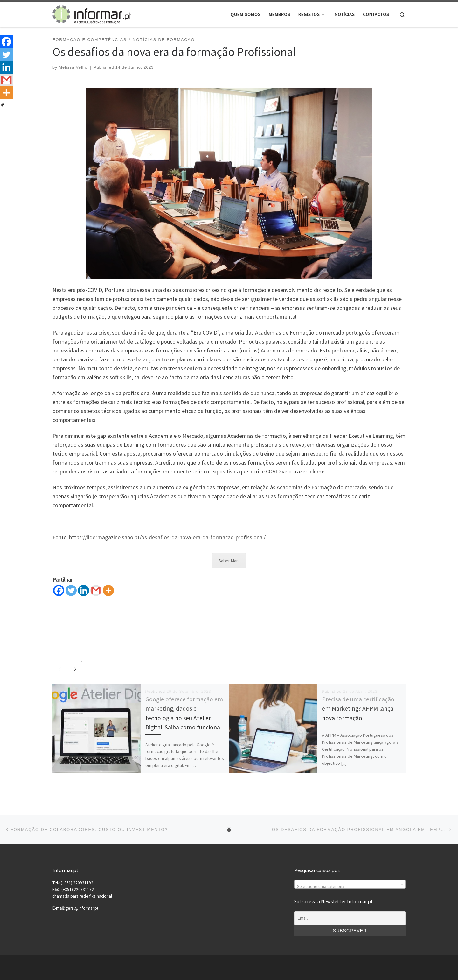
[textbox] (350, 887)
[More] (108, 590)
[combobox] (350, 884)
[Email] (350, 918)
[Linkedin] (83, 590)
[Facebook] (59, 590)
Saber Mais (229, 561)
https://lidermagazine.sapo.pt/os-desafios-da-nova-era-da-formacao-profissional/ (167, 537)
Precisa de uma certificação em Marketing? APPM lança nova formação (358, 708)
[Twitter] (71, 590)
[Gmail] (96, 590)
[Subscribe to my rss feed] (405, 968)
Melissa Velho (73, 67)
